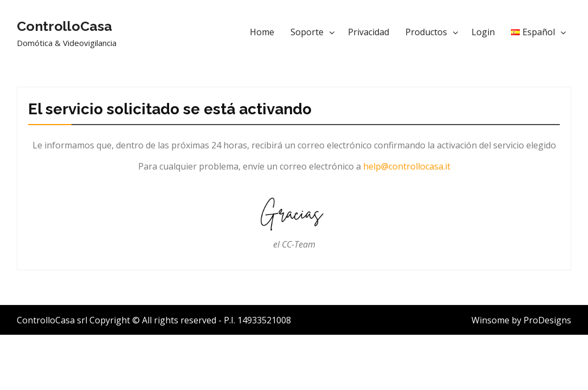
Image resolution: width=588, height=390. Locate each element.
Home (262, 32)
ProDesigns (547, 320)
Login (483, 32)
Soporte (307, 32)
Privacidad (369, 32)
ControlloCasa (64, 26)
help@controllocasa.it (407, 166)
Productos (426, 32)
